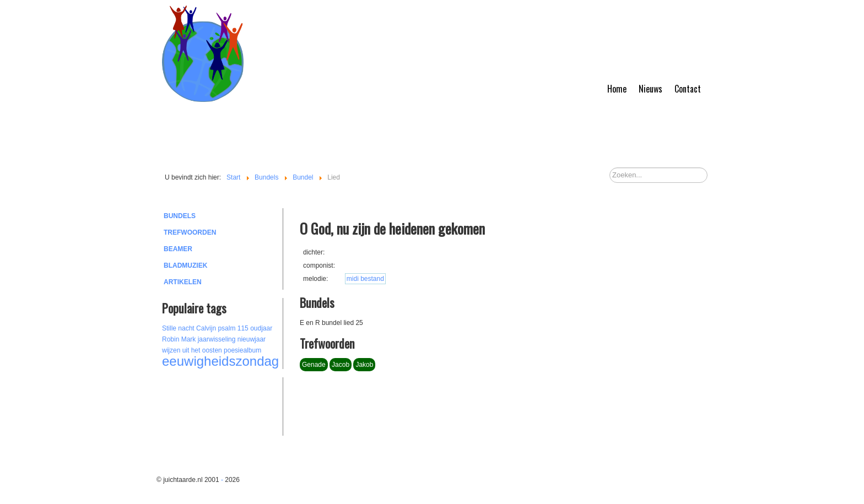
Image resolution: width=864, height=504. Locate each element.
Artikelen (183, 282)
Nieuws (650, 89)
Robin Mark (179, 339)
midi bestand (365, 279)
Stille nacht (178, 328)
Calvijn (206, 328)
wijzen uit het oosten (192, 350)
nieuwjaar (252, 339)
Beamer (178, 249)
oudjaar (261, 328)
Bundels (180, 216)
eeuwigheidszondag (220, 361)
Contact (688, 89)
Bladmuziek (185, 265)
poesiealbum (242, 350)
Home (617, 89)
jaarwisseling (217, 339)
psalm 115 (233, 328)
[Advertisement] (223, 405)
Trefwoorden (190, 232)
